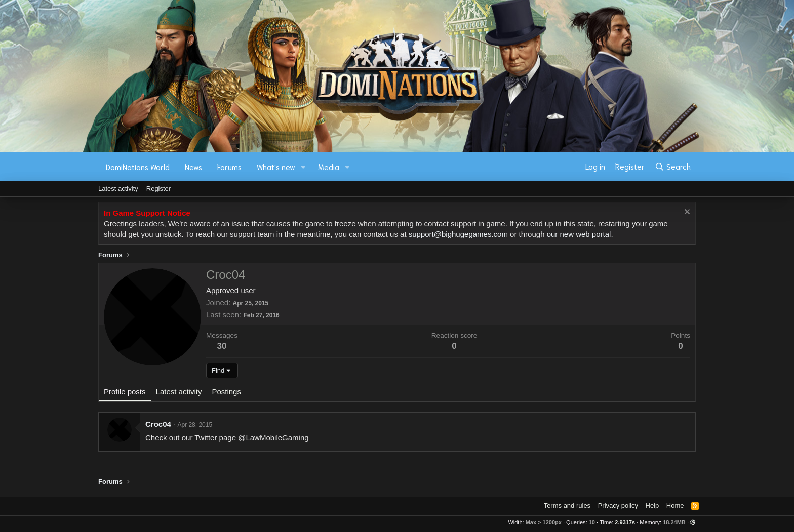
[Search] (673, 167)
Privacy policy (618, 505)
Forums (229, 167)
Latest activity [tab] (179, 392)
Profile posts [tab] (125, 392)
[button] (303, 167)
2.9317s (625, 522)
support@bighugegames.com (458, 234)
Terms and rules (567, 505)
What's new (276, 167)
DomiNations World (138, 167)
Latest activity (118, 189)
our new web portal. (580, 234)
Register (158, 189)
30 (222, 346)
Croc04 (158, 424)
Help (652, 505)
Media (329, 167)
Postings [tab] (226, 392)
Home (675, 505)
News (193, 167)
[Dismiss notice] (686, 213)
